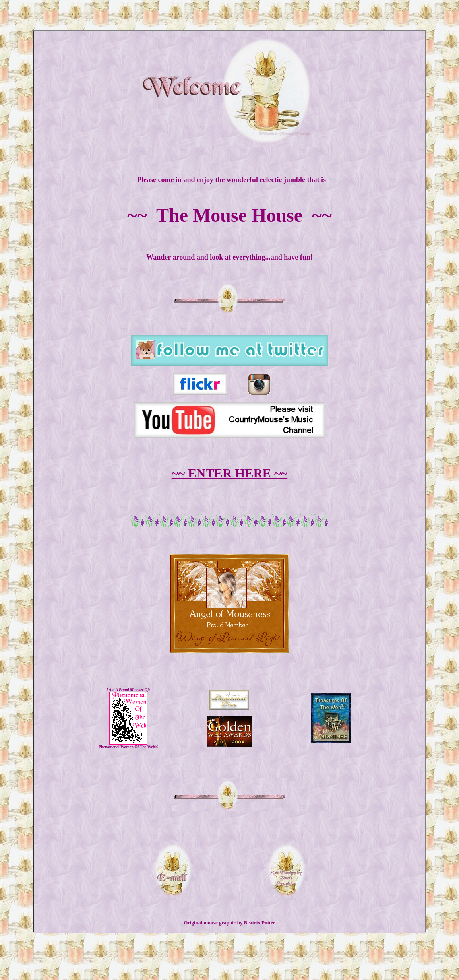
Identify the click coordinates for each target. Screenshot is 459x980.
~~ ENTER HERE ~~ (230, 473)
